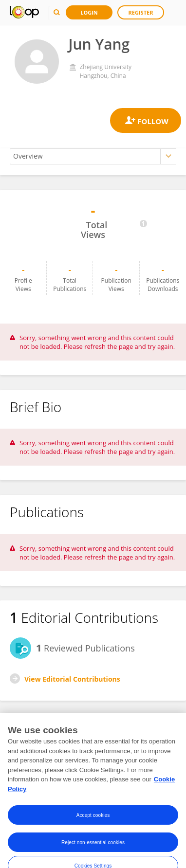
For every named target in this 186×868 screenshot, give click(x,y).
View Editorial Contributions (72, 679)
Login (89, 12)
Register (141, 12)
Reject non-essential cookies (93, 849)
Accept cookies (93, 822)
